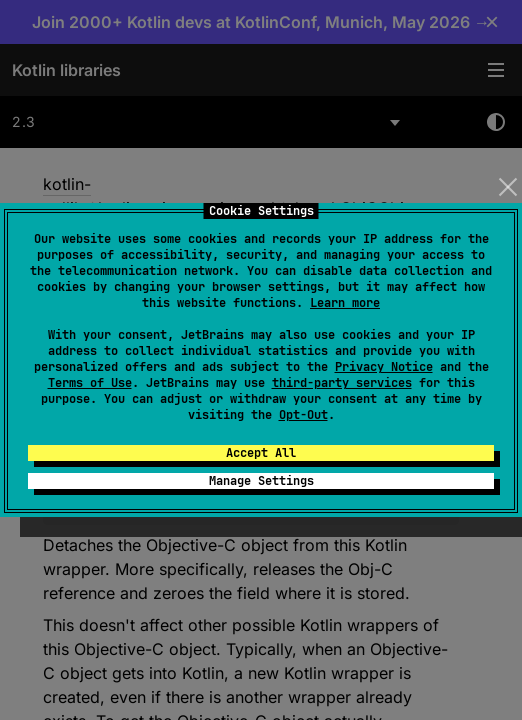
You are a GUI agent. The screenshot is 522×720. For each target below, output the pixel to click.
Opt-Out (303, 415)
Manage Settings (261, 481)
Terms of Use (90, 383)
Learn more (345, 303)
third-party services (342, 383)
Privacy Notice (384, 367)
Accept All (261, 453)
